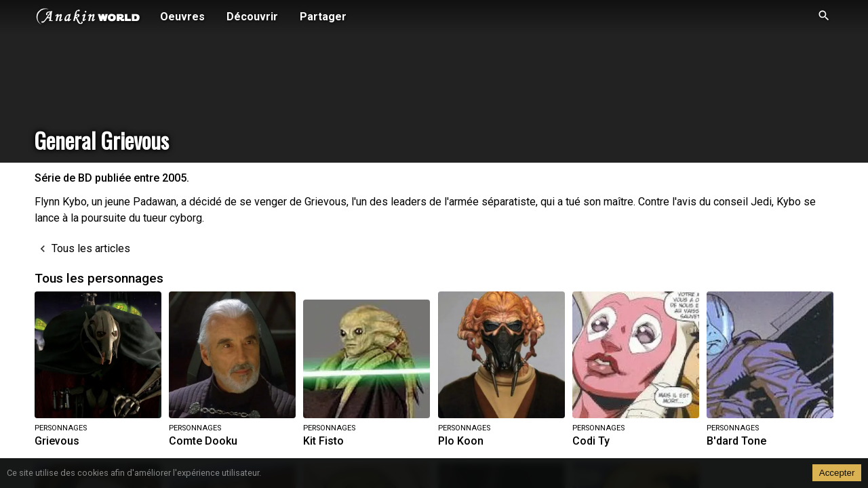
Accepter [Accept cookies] (837, 473)
